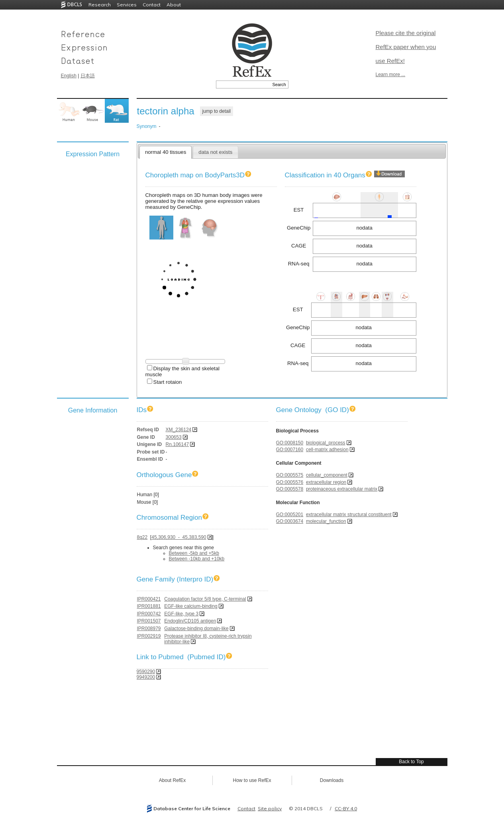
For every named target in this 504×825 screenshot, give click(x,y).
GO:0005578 (290, 489)
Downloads (332, 780)
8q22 (142, 537)
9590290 (146, 672)
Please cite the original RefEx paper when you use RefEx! (406, 47)
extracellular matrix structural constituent (349, 515)
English (69, 76)
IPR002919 (149, 636)
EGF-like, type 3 (181, 614)
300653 (174, 437)
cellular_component (327, 475)
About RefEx (172, 780)
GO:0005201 (290, 515)
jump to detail (217, 111)
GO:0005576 (290, 482)
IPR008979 (149, 629)
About (174, 5)
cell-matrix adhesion (327, 450)
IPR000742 (149, 614)
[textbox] (243, 84)
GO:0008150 (290, 443)
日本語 (88, 76)
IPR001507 (149, 621)
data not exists (215, 152)
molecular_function (326, 521)
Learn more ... (391, 75)
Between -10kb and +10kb (197, 559)
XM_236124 (179, 430)
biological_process (326, 443)
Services (127, 5)
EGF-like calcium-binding (191, 606)
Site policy (270, 808)
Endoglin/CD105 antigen (190, 621)
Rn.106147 (177, 444)
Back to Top (411, 762)
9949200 (146, 677)
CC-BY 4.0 (346, 808)
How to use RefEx (252, 780)
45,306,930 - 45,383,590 (179, 537)
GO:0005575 (290, 475)
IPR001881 (149, 606)
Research (100, 5)
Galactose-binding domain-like (196, 629)
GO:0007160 (290, 450)
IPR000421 (149, 599)
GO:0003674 (290, 521)
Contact (152, 5)
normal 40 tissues (166, 152)
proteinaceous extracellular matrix (342, 489)
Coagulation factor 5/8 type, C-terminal (205, 599)
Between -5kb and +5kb (194, 553)
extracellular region (326, 482)
